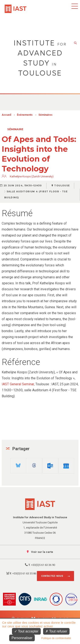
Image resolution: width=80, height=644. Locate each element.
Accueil (6, 115)
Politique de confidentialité (56, 638)
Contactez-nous (52, 576)
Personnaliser (22, 638)
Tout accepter (26, 631)
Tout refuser (56, 631)
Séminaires (45, 115)
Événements (25, 115)
